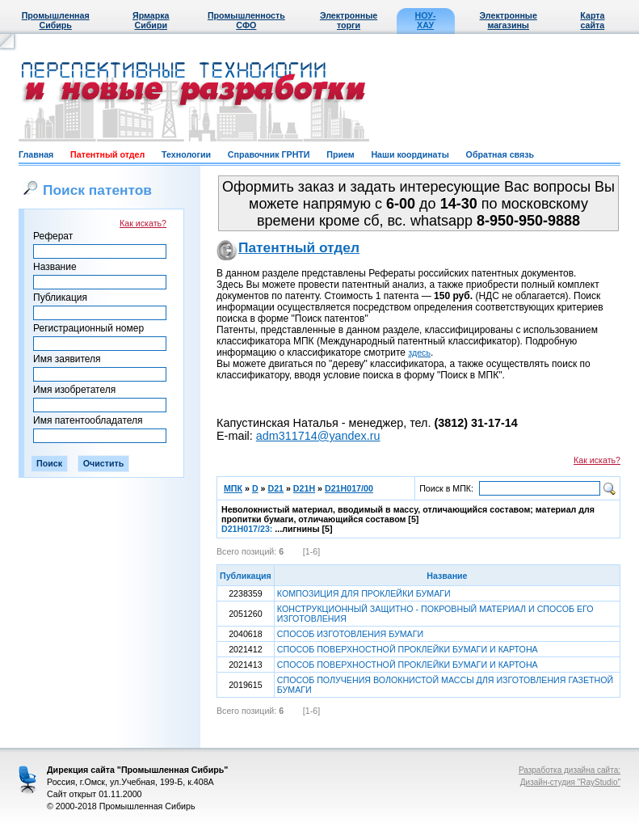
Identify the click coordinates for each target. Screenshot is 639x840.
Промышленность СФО (246, 20)
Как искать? (143, 223)
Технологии (186, 154)
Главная (36, 154)
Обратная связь (500, 154)
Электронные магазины (509, 20)
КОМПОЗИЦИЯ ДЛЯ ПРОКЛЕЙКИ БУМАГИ (364, 593)
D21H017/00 (349, 488)
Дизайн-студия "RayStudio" (570, 782)
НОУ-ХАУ (426, 20)
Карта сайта (592, 20)
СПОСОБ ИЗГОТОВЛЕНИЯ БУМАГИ (350, 634)
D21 (275, 488)
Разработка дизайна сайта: (570, 770)
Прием (340, 154)
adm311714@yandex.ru (318, 436)
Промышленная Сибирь (56, 20)
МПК (233, 488)
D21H (304, 488)
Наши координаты (410, 154)
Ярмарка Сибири (151, 20)
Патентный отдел (107, 154)
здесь (419, 352)
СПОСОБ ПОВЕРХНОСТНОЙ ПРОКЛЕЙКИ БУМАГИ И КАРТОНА (408, 649)
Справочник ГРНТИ (269, 154)
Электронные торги (349, 20)
